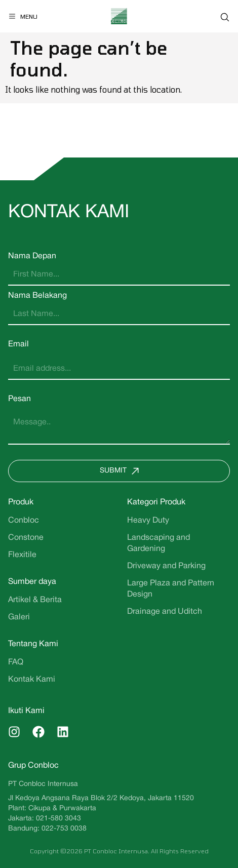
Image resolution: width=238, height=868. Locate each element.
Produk (21, 502)
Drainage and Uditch (165, 612)
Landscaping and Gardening (158, 543)
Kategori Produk (156, 502)
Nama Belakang (37, 296)
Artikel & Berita (35, 600)
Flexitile (22, 555)
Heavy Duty (148, 521)
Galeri (19, 617)
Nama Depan (32, 256)
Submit (122, 471)
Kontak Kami (32, 680)
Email (18, 344)
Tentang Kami (33, 644)
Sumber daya (32, 582)
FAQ (16, 662)
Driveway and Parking (166, 566)
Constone (26, 538)
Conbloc (24, 521)
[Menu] (23, 16)
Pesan (19, 399)
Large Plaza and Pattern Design (171, 589)
